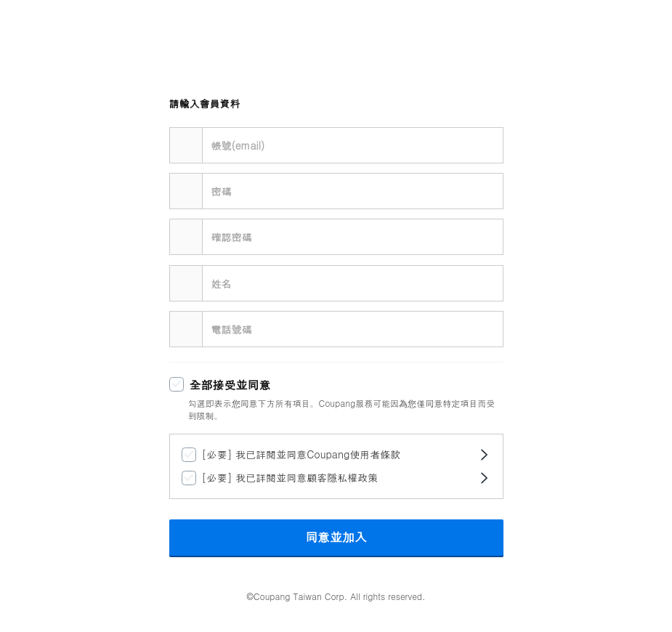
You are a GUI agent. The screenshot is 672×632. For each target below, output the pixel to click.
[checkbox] (327, 385)
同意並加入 (336, 538)
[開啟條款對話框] (484, 455)
